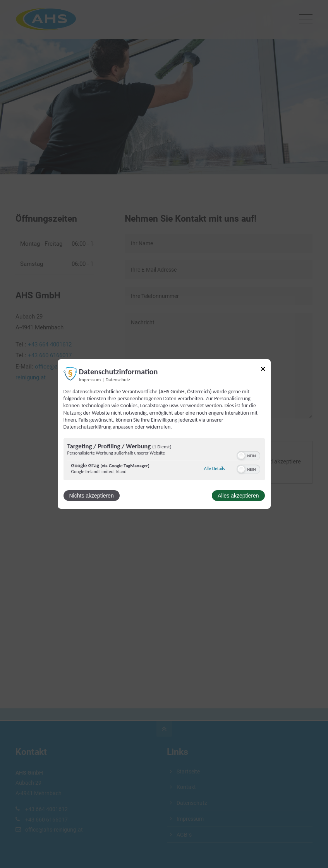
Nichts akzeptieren (92, 496)
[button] (241, 456)
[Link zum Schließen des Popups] (263, 370)
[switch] (248, 455)
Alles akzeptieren (238, 496)
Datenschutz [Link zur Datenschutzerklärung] (118, 380)
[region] (164, 460)
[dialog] (164, 434)
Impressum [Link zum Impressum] (90, 380)
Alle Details (215, 468)
